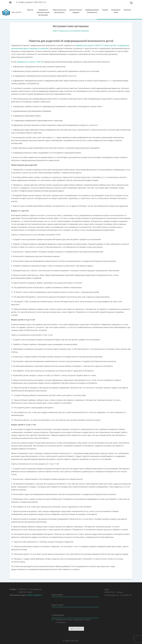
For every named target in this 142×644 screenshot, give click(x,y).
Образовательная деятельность (59, 11)
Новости (30, 10)
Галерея (105, 10)
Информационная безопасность (92, 11)
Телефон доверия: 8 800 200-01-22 (32, 2)
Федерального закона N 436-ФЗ (30, 62)
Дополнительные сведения (76, 11)
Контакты (127, 10)
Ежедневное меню (116, 11)
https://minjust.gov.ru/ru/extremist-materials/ (71, 31)
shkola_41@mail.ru (35, 595)
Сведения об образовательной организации (43, 12)
